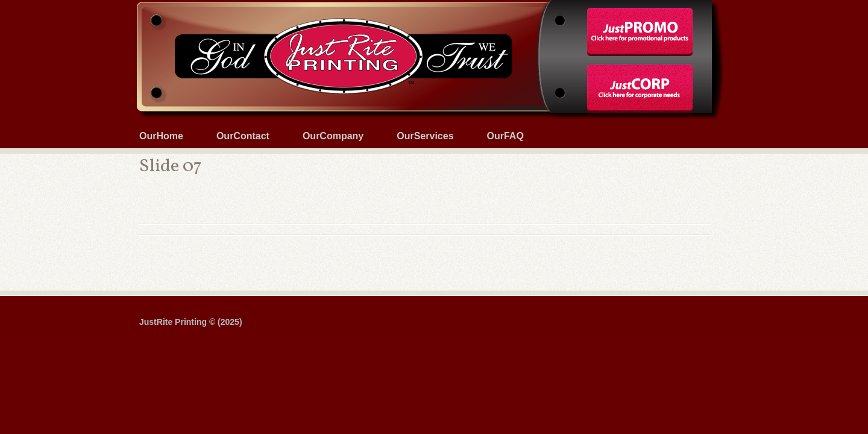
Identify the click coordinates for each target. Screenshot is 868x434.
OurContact (243, 136)
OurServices (425, 136)
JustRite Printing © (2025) (191, 322)
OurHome (161, 136)
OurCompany (333, 136)
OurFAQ (505, 136)
